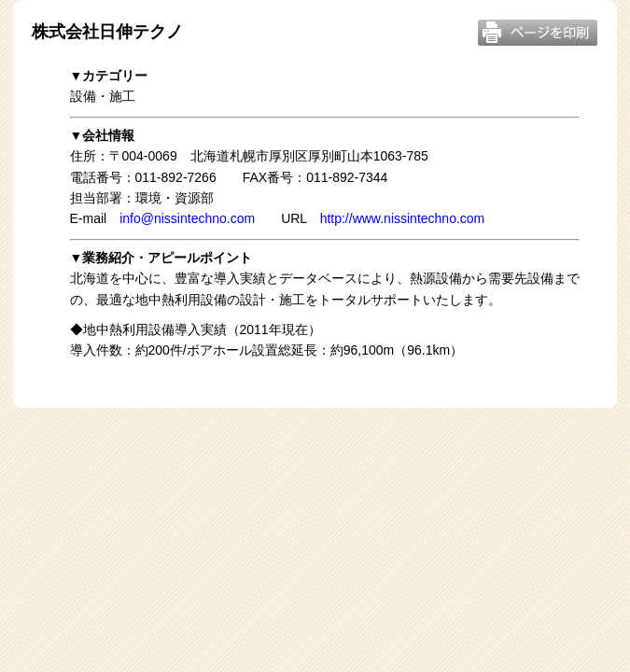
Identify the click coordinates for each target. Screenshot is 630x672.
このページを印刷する (538, 33)
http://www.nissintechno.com (403, 218)
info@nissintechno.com (187, 218)
